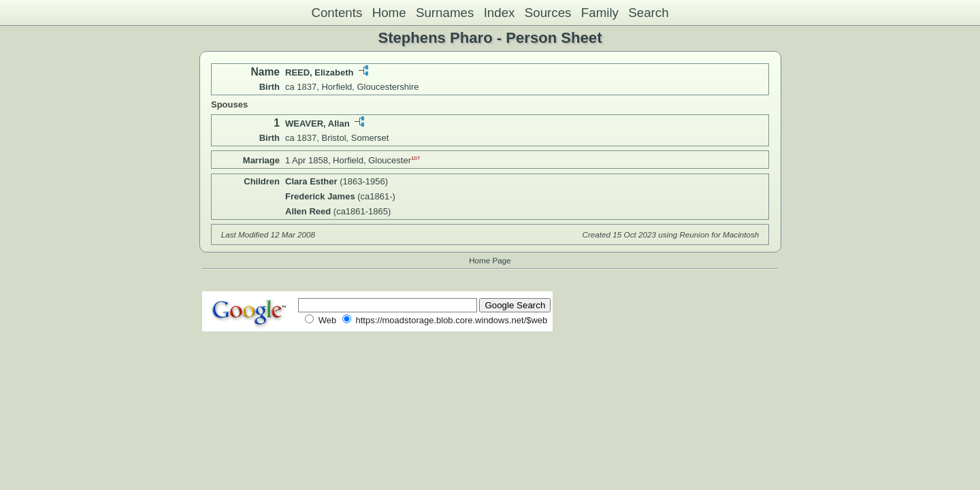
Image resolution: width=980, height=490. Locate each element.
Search (648, 13)
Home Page (490, 260)
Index (500, 13)
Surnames (445, 13)
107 (415, 158)
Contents (337, 13)
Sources (548, 13)
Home (389, 13)
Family (600, 13)
